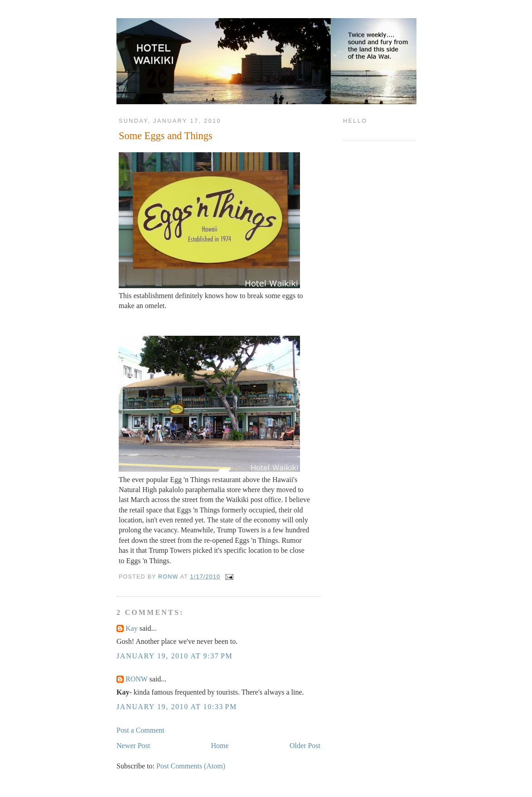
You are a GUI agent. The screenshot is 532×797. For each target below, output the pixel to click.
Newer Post (133, 746)
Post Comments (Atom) (191, 766)
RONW (137, 679)
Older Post (305, 746)
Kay (132, 628)
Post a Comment (140, 730)
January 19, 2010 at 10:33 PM (177, 707)
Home (220, 746)
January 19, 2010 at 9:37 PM (174, 656)
